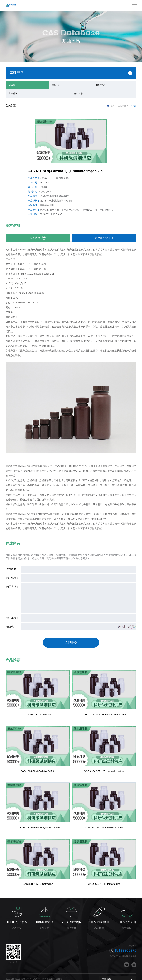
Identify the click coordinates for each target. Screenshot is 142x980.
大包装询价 (104, 237)
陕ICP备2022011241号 (52, 974)
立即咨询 (38, 237)
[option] (71, 140)
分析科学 (78, 93)
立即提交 (71, 641)
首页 (112, 105)
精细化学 (57, 85)
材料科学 (100, 85)
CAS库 (12, 85)
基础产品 (122, 105)
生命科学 (13, 93)
